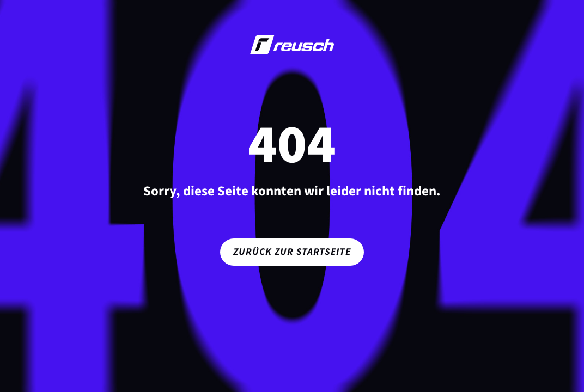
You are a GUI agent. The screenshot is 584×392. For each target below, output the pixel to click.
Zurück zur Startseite (292, 252)
